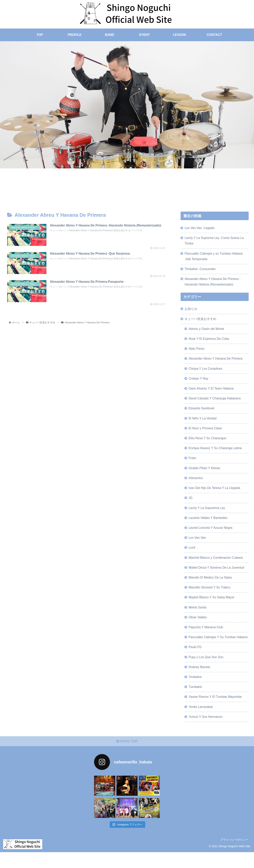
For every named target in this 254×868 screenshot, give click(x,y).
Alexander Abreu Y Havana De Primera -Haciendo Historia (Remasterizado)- (214, 283)
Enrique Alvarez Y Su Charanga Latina (216, 453)
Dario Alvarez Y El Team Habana (212, 392)
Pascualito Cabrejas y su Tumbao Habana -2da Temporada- (215, 257)
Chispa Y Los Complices (206, 371)
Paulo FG (195, 661)
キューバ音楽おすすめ (201, 321)
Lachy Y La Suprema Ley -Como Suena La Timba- (215, 241)
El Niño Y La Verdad (203, 422)
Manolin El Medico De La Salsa (211, 584)
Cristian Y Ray (199, 382)
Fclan (193, 463)
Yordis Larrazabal (201, 722)
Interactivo (196, 483)
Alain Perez (197, 351)
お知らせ (191, 311)
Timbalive (196, 691)
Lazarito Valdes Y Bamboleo (209, 523)
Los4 (192, 554)
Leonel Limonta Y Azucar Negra (211, 534)
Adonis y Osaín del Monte (207, 331)
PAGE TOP (127, 757)
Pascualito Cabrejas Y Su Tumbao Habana (213, 648)
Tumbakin (196, 702)
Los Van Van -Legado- (201, 228)
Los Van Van (198, 544)
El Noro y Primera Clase (206, 432)
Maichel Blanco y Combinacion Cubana (217, 564)
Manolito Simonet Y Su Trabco (210, 594)
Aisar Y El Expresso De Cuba (210, 341)
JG (191, 503)
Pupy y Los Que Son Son (207, 671)
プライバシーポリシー (234, 856)
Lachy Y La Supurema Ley (208, 513)
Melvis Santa (198, 615)
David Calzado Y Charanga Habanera (216, 402)
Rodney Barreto (200, 681)
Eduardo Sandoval (202, 412)
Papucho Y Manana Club (206, 635)
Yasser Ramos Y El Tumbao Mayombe (216, 712)
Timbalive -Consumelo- (201, 270)
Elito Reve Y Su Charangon (208, 442)
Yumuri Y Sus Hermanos (206, 732)
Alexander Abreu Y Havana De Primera (217, 361)
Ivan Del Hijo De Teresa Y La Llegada (215, 493)
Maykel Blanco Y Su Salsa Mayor (212, 604)
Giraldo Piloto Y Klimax (205, 473)
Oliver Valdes (198, 625)
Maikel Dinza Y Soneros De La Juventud (217, 574)
